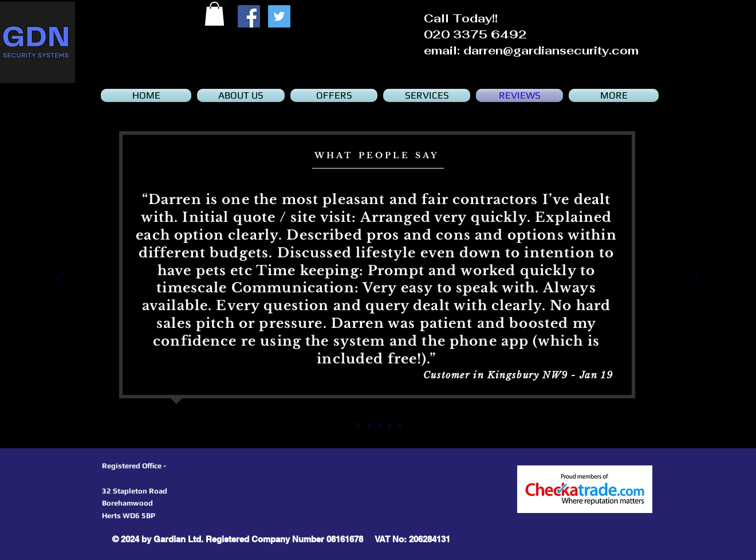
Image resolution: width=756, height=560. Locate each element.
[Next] (694, 279)
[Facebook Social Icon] (249, 16)
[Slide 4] (400, 425)
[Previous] (62, 279)
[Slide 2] (379, 425)
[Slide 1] (369, 425)
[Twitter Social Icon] (279, 16)
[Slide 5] (358, 426)
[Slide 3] (389, 425)
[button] (214, 14)
